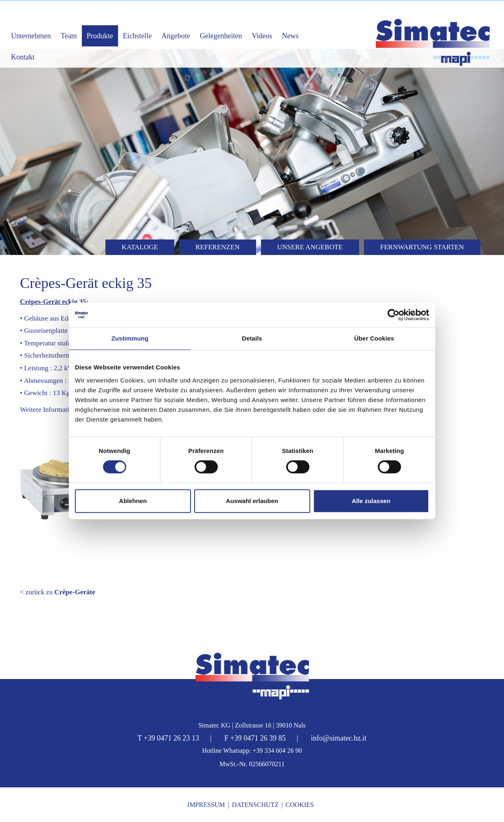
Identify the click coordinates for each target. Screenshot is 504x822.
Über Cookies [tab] (374, 338)
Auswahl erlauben (252, 501)
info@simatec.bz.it (339, 738)
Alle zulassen (371, 501)
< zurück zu (58, 592)
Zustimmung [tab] (130, 338)
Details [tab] (252, 338)
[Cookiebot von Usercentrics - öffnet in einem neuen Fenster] (393, 315)
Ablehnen (133, 501)
